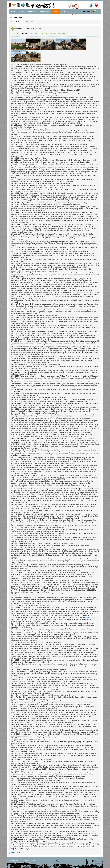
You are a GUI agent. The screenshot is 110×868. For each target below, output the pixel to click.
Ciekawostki (44, 11)
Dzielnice (65, 11)
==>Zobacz (90, 617)
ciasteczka (16, 862)
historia (28, 862)
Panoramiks (32, 11)
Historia (55, 11)
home (13, 11)
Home (12, 22)
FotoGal (21, 11)
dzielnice (23, 862)
